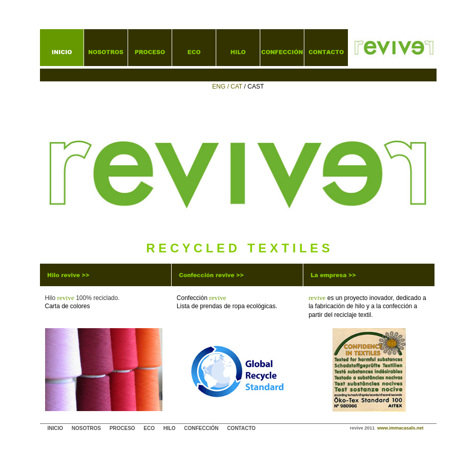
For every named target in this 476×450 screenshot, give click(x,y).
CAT (237, 87)
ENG (219, 87)
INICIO (56, 428)
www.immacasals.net (400, 428)
